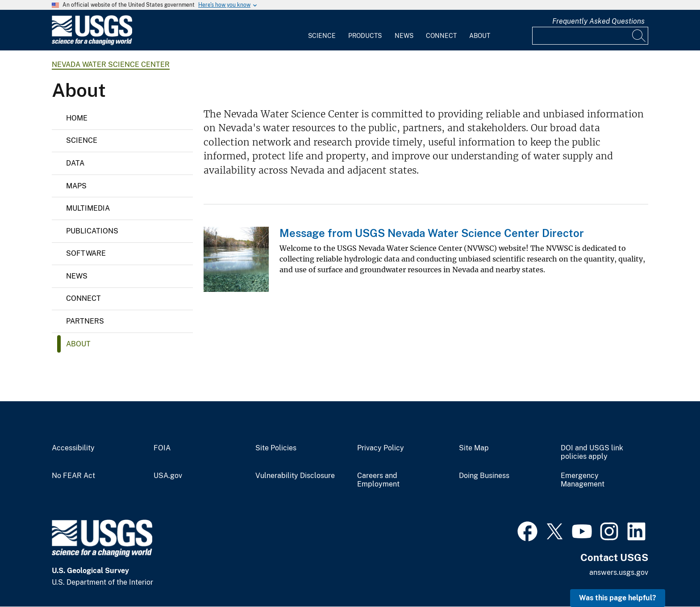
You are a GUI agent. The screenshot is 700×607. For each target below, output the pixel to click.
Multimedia (88, 208)
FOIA (162, 448)
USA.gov (168, 476)
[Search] (639, 36)
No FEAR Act (73, 476)
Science (322, 36)
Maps (76, 186)
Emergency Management (583, 480)
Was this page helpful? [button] (618, 598)
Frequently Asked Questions (598, 21)
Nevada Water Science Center (111, 64)
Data (75, 163)
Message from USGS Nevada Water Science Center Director (432, 233)
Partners (85, 321)
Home (77, 118)
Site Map (474, 448)
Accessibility (73, 448)
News (404, 36)
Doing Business (484, 476)
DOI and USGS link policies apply (592, 452)
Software (86, 253)
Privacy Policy (381, 448)
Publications (92, 231)
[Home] (92, 43)
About (480, 36)
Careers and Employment (378, 480)
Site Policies (276, 448)
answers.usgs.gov (619, 572)
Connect (441, 36)
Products (365, 36)
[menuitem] (322, 30)
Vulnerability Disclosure (295, 476)
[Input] (590, 36)
